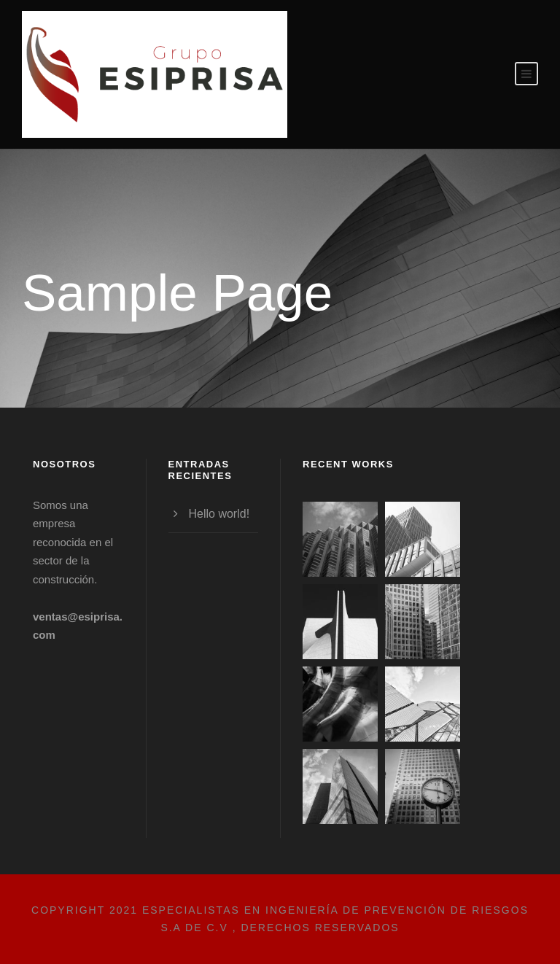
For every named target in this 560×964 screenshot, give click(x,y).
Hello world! (219, 514)
